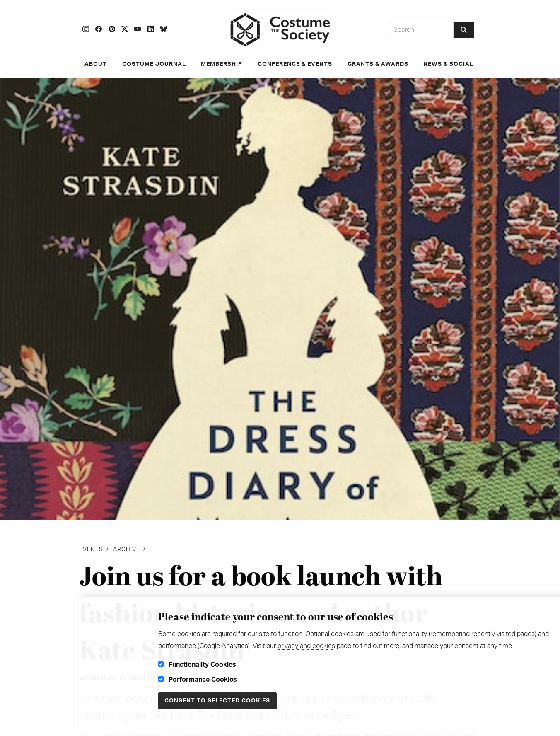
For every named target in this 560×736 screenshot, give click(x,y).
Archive (127, 550)
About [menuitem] (92, 64)
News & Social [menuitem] (451, 64)
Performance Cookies (198, 680)
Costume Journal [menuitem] (151, 64)
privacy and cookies (306, 646)
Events (91, 550)
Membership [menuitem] (220, 64)
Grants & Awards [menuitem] (379, 64)
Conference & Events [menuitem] (295, 64)
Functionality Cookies (197, 665)
